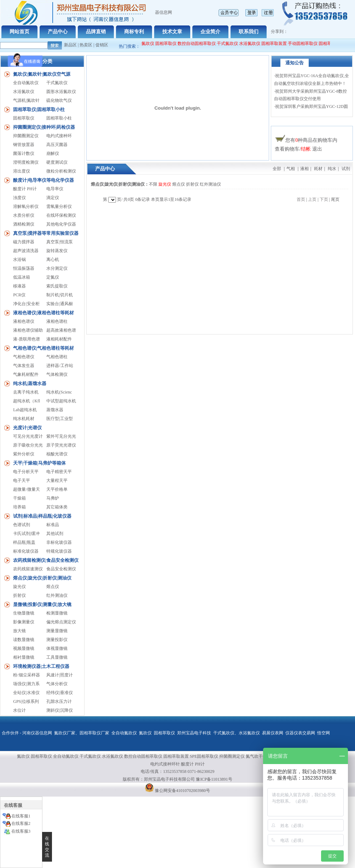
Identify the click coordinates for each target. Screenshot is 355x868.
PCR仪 (19, 295)
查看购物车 (287, 149)
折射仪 (19, 595)
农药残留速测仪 (28, 569)
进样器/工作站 (60, 366)
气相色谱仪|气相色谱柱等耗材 (43, 348)
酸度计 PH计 (25, 189)
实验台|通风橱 (59, 304)
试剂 (346, 169)
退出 (317, 149)
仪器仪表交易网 (300, 733)
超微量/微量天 (26, 489)
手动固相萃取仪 (306, 43)
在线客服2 (21, 823)
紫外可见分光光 (61, 436)
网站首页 (19, 32)
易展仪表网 (273, 733)
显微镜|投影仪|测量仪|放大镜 (42, 604)
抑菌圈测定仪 (26, 136)
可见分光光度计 (28, 436)
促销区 (102, 45)
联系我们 (249, 32)
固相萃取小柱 (59, 118)
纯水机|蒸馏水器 (30, 383)
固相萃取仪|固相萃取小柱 (39, 109)
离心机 (53, 260)
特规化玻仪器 (59, 551)
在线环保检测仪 (61, 215)
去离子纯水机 (26, 392)
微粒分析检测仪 (61, 171)
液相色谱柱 (57, 321)
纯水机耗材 (24, 419)
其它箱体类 (57, 507)
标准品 (53, 525)
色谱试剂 (22, 525)
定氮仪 (53, 277)
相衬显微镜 (24, 657)
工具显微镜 (57, 657)
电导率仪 (55, 189)
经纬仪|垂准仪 (59, 693)
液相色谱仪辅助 (28, 330)
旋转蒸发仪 (57, 251)
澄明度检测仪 (26, 162)
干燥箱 (19, 498)
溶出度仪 (22, 171)
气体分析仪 (57, 684)
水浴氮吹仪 (253, 43)
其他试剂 (55, 534)
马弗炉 (53, 498)
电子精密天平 (59, 472)
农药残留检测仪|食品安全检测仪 (46, 560)
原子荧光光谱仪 (61, 445)
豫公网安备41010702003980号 (182, 791)
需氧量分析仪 (59, 206)
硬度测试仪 (57, 162)
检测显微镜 (57, 613)
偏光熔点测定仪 (61, 622)
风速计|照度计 (59, 675)
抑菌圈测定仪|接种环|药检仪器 (44, 127)
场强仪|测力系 (26, 684)
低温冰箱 (22, 277)
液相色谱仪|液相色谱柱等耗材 (43, 313)
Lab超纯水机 (25, 410)
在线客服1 (21, 816)
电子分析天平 (26, 472)
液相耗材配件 (59, 339)
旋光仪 (19, 587)
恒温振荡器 (24, 268)
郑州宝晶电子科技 (194, 733)
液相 (304, 169)
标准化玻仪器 (26, 551)
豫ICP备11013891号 (214, 779)
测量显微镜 (57, 631)
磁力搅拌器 (24, 242)
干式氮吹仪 (231, 43)
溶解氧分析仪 (26, 206)
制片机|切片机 (59, 295)
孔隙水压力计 (59, 701)
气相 (291, 169)
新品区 (70, 45)
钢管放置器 (24, 145)
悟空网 (324, 733)
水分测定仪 (57, 268)
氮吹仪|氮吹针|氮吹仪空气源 (42, 74)
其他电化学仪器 (61, 224)
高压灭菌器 (57, 145)
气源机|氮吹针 (26, 100)
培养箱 (19, 507)
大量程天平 (57, 480)
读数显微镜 (24, 640)
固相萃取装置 (277, 43)
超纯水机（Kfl (27, 401)
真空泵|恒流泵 (59, 242)
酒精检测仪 (24, 224)
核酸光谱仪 (57, 454)
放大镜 (19, 631)
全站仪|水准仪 (26, 693)
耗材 (318, 169)
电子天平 (22, 480)
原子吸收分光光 (28, 445)
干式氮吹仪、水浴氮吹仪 (237, 733)
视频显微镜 (24, 648)
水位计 (19, 710)
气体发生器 (24, 366)
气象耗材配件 (26, 374)
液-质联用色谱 (27, 339)
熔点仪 (53, 587)
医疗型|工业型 (59, 419)
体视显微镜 (57, 648)
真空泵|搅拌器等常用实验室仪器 (46, 233)
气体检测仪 (57, 374)
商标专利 (134, 32)
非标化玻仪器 (59, 542)
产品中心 (58, 32)
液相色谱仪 (24, 321)
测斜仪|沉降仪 (59, 710)
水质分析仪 (24, 215)
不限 (153, 184)
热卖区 (86, 45)
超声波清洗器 (26, 251)
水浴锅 (19, 260)
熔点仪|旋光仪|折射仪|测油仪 (42, 578)
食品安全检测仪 (61, 569)
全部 (277, 169)
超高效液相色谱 (61, 330)
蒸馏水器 (55, 410)
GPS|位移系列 (26, 701)
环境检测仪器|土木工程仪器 (41, 666)
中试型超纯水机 (61, 401)
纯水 (332, 169)
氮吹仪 (145, 733)
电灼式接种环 (59, 136)
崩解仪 (53, 153)
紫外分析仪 (24, 454)
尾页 (335, 199)
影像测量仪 (24, 622)
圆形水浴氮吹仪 (61, 92)
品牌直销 (96, 32)
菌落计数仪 (24, 153)
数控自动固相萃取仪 (200, 43)
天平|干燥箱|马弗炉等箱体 (39, 463)
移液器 (19, 286)
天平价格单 (57, 489)
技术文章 (172, 32)
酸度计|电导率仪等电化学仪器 (43, 180)
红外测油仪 (57, 595)
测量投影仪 (57, 640)
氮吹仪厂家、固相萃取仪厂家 (82, 733)
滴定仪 (53, 198)
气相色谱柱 (57, 357)
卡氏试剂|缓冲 (26, 534)
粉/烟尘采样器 (26, 675)
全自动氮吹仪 (145, 43)
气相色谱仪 (24, 357)
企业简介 (210, 32)
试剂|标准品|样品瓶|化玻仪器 (42, 516)
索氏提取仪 (57, 286)
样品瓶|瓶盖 (24, 542)
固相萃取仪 (170, 43)
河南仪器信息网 (37, 733)
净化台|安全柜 (26, 304)
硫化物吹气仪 (59, 100)
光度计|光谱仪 (27, 428)
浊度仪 (19, 198)
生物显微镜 (24, 613)
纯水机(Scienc (59, 392)
